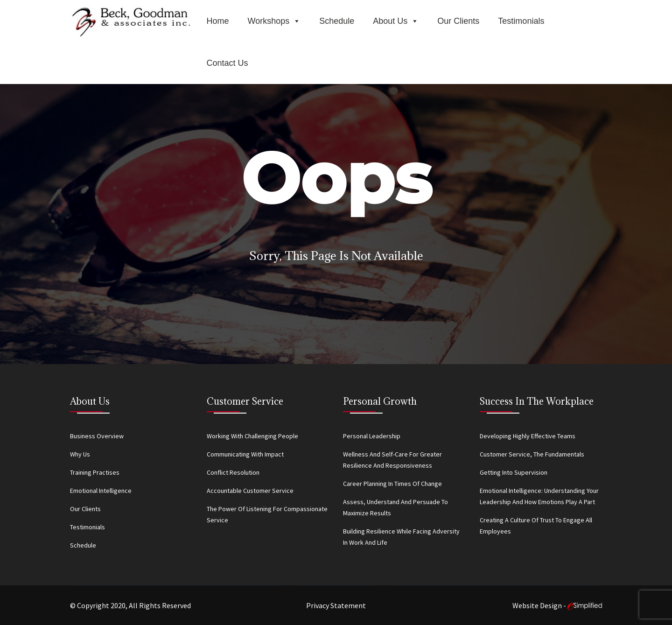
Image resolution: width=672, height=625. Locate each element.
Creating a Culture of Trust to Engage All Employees (536, 526)
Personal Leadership (372, 436)
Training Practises (95, 472)
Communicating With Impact (245, 454)
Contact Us (227, 63)
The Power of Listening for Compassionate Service (267, 514)
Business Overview (97, 436)
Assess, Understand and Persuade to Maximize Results (395, 507)
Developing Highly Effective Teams (528, 436)
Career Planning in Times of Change (392, 484)
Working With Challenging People (252, 436)
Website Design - (557, 605)
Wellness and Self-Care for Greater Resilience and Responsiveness (392, 460)
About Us (396, 21)
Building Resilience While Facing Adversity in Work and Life (401, 537)
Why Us (80, 454)
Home (218, 21)
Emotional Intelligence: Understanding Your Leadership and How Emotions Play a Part (539, 496)
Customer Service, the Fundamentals (532, 454)
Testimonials (521, 21)
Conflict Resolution (233, 472)
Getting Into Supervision (514, 472)
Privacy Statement (336, 605)
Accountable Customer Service (250, 491)
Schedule (337, 21)
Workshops (274, 21)
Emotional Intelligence (101, 491)
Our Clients (458, 21)
